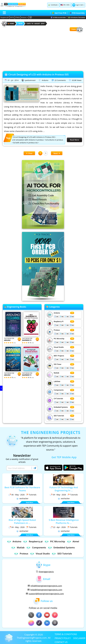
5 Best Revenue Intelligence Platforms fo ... (64, 521)
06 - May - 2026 (16, 495)
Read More (74, 140)
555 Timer (58, 364)
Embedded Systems (61, 547)
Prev (29, 153)
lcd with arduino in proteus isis (25, 143)
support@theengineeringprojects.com (45, 594)
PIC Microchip (59, 339)
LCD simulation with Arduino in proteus (28, 140)
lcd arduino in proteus (54, 140)
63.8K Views (77, 80)
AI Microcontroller (58, 17)
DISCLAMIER (79, 638)
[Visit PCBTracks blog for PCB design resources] (43, 300)
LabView (57, 381)
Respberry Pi (59, 321)
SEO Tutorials (59, 416)
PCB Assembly (77, 13)
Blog (20, 24)
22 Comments (60, 80)
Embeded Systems (61, 407)
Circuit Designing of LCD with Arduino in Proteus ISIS (38, 74)
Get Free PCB (59, 13)
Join (82, 5)
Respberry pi (33, 541)
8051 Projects (59, 356)
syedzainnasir (30, 80)
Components (59, 390)
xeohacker (22, 498)
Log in (78, 5)
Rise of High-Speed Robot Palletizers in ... (22, 521)
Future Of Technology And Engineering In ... (64, 489)
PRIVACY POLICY (63, 638)
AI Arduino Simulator (77, 17)
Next (57, 153)
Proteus (57, 330)
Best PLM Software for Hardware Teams (22, 489)
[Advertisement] (43, 51)
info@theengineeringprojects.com (45, 586)
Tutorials (31, 495)
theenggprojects (45, 572)
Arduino (25, 17)
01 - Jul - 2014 (13, 80)
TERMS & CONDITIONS (66, 634)
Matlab (56, 373)
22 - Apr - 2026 (58, 527)
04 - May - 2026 (58, 495)
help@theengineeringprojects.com (45, 590)
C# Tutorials (58, 399)
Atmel (73, 541)
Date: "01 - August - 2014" (35, 24)
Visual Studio (59, 347)
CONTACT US (61, 642)
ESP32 (12, 17)
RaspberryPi (5, 17)
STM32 (18, 17)
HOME (11, 24)
